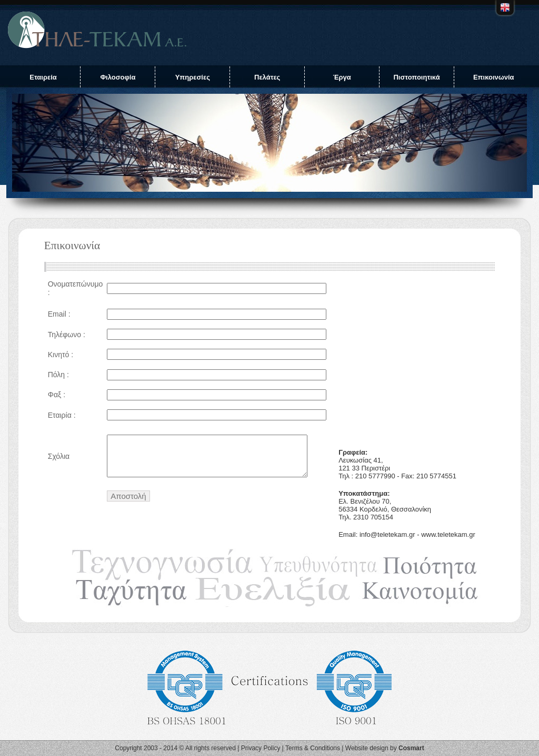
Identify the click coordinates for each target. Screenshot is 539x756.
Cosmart (411, 748)
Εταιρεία (43, 77)
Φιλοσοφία (118, 77)
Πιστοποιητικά (416, 77)
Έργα (342, 77)
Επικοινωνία (494, 77)
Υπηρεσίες (193, 77)
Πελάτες (267, 77)
